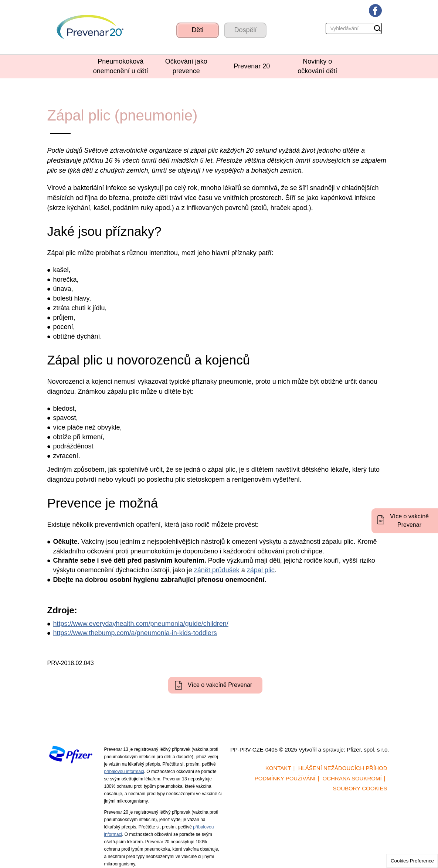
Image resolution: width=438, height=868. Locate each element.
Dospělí (245, 30)
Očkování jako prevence (186, 66)
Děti (197, 30)
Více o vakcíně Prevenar (409, 521)
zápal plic (261, 570)
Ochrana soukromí (352, 778)
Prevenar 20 (252, 66)
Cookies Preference (412, 861)
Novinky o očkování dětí (317, 66)
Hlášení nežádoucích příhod (343, 768)
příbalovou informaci (124, 772)
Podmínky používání (285, 778)
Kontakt (278, 768)
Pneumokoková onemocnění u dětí (121, 66)
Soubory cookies (360, 788)
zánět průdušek (217, 570)
